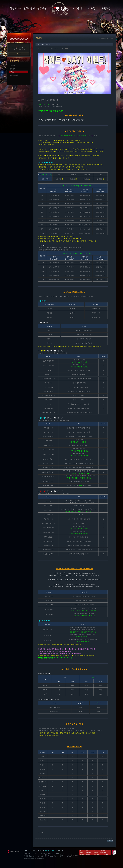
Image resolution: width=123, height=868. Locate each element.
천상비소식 (15, 8)
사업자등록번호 (73, 855)
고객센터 (77, 8)
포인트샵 (106, 8)
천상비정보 (29, 8)
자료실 (91, 8)
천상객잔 (42, 8)
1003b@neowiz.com (73, 857)
